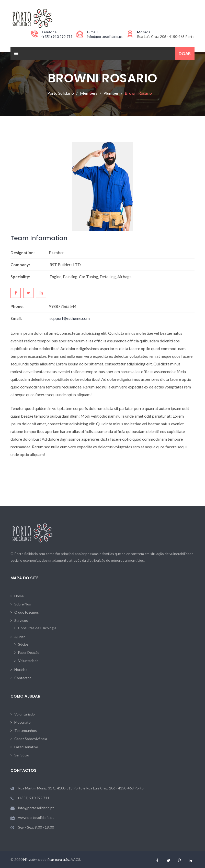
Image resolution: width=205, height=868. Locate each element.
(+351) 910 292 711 (57, 36)
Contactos (23, 678)
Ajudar (20, 637)
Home (19, 596)
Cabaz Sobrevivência (31, 739)
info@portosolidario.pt (105, 36)
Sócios (23, 644)
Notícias (21, 670)
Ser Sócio (22, 755)
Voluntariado (28, 661)
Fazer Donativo (26, 747)
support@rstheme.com (70, 318)
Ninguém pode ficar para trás (46, 859)
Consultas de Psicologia (37, 628)
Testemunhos (26, 730)
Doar (185, 53)
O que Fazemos (27, 612)
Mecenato (22, 722)
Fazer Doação (29, 652)
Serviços (21, 620)
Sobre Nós (23, 604)
